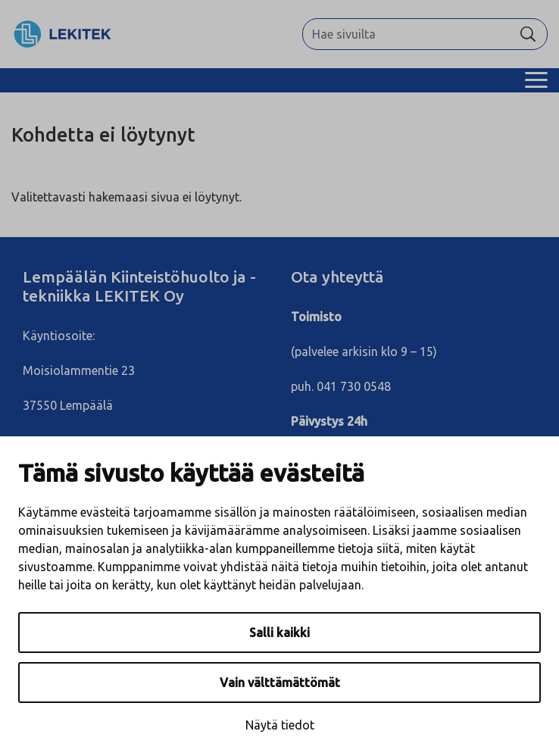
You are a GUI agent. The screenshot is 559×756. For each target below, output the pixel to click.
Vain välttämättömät (280, 683)
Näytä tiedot (280, 725)
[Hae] (528, 34)
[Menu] (536, 80)
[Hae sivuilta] (406, 34)
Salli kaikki (279, 633)
